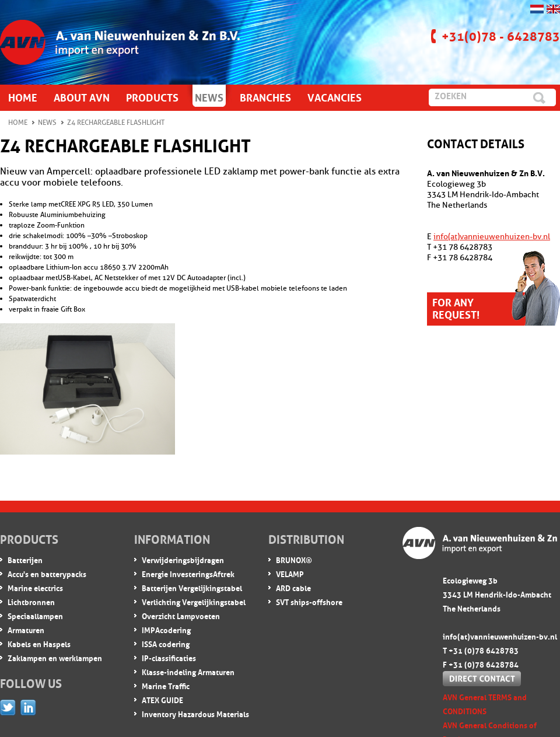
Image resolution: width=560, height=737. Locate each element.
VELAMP (290, 573)
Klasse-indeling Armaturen (188, 671)
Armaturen (26, 629)
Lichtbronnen (31, 601)
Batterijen (25, 559)
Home (18, 123)
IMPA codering (166, 629)
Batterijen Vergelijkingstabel (192, 587)
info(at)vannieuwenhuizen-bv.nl (492, 237)
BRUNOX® (294, 559)
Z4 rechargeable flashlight (116, 123)
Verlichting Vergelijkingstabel (194, 601)
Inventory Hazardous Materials (195, 713)
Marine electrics (35, 587)
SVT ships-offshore (309, 601)
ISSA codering (166, 643)
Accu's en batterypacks (47, 573)
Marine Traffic (166, 685)
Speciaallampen (35, 615)
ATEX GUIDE (162, 699)
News (47, 123)
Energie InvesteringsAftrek (188, 573)
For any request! (456, 307)
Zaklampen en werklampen (55, 657)
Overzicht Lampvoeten (181, 615)
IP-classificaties (169, 657)
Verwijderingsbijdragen (183, 559)
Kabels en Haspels (39, 643)
